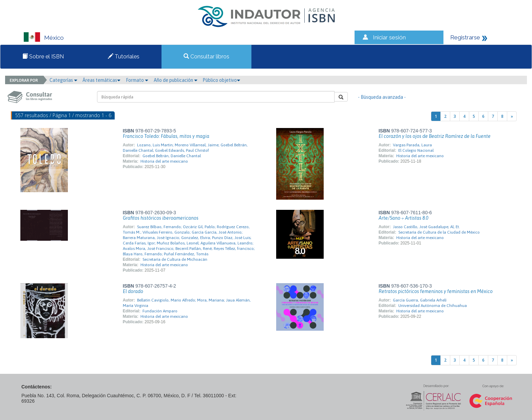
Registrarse (465, 37)
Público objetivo (221, 80)
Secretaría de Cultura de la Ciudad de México (439, 232)
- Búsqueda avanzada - (382, 97)
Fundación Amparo (160, 311)
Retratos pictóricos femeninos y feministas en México (436, 291)
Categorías (63, 80)
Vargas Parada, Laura (412, 145)
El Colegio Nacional (416, 150)
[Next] (512, 116)
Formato (137, 80)
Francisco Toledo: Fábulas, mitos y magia (166, 136)
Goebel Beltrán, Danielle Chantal (172, 156)
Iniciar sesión (389, 37)
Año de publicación (176, 80)
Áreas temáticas (101, 80)
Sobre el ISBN (43, 57)
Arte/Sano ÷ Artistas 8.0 (403, 218)
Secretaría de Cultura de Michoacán (175, 259)
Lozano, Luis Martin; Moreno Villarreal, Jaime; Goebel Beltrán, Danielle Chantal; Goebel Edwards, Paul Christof (185, 148)
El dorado (133, 291)
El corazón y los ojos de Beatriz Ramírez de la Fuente (435, 136)
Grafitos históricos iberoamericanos (161, 218)
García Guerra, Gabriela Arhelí (420, 300)
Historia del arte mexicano (164, 161)
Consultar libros (206, 57)
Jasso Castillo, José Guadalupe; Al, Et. (426, 227)
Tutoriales (124, 57)
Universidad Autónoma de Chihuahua (433, 306)
